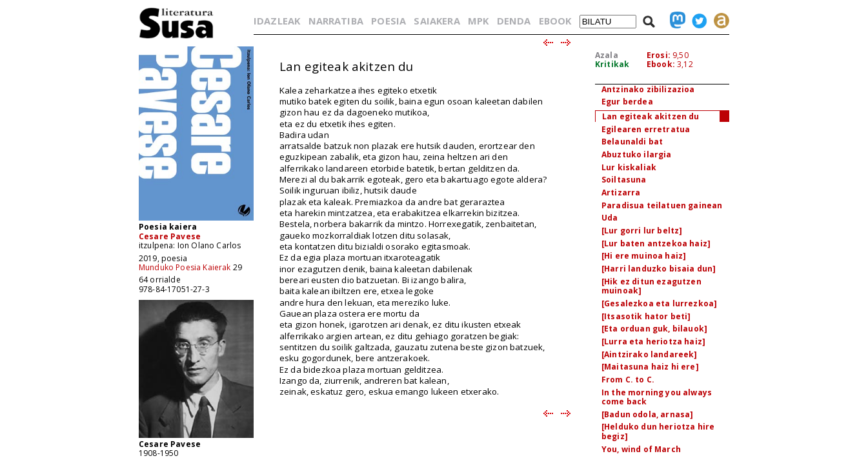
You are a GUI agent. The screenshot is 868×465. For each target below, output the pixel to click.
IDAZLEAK (277, 21)
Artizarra (621, 193)
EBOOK (555, 21)
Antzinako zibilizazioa (648, 89)
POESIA (389, 21)
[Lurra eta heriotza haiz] (653, 341)
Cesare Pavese (170, 236)
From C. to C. (628, 380)
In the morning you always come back (657, 397)
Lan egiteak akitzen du (651, 116)
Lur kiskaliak (629, 167)
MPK (478, 21)
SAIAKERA (437, 21)
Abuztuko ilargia (637, 154)
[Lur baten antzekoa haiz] (656, 243)
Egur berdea (627, 102)
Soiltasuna (624, 180)
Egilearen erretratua (646, 129)
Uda (610, 218)
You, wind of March (641, 449)
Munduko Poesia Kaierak (185, 267)
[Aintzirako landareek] (650, 354)
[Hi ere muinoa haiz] (644, 256)
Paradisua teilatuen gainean (662, 205)
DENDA (514, 21)
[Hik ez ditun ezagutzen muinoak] (651, 286)
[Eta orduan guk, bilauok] (654, 329)
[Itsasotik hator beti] (646, 316)
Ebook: (661, 64)
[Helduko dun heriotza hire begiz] (658, 431)
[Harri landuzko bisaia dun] (659, 269)
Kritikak (612, 64)
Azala (607, 55)
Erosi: (659, 55)
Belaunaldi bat (632, 142)
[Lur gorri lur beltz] (642, 231)
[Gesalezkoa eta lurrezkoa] (659, 303)
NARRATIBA (336, 21)
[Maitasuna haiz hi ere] (650, 367)
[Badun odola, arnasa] (647, 414)
